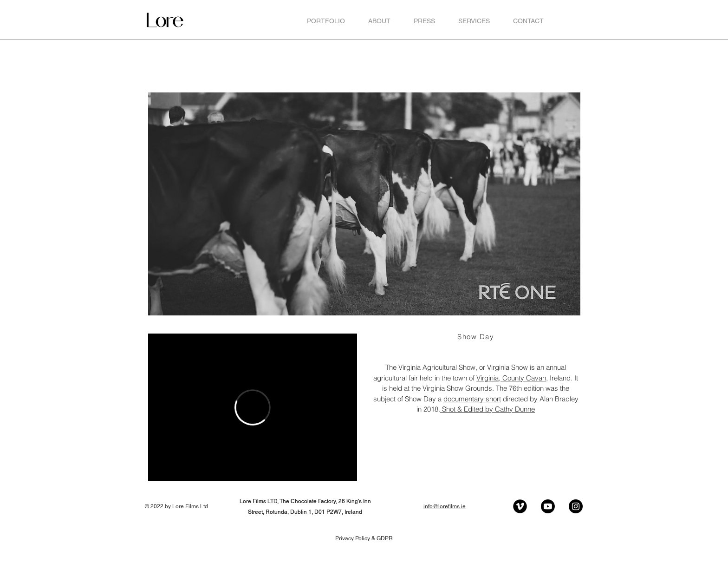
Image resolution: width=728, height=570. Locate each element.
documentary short (472, 399)
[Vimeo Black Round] (520, 506)
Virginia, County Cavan (511, 378)
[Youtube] (548, 506)
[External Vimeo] (253, 407)
